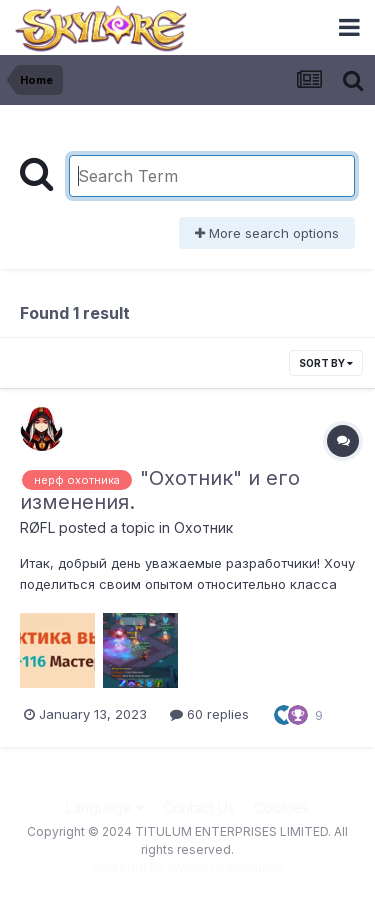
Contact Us (199, 807)
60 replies (209, 714)
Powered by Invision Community (188, 867)
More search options (267, 233)
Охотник (203, 527)
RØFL (37, 527)
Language (105, 807)
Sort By (326, 363)
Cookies (281, 807)
